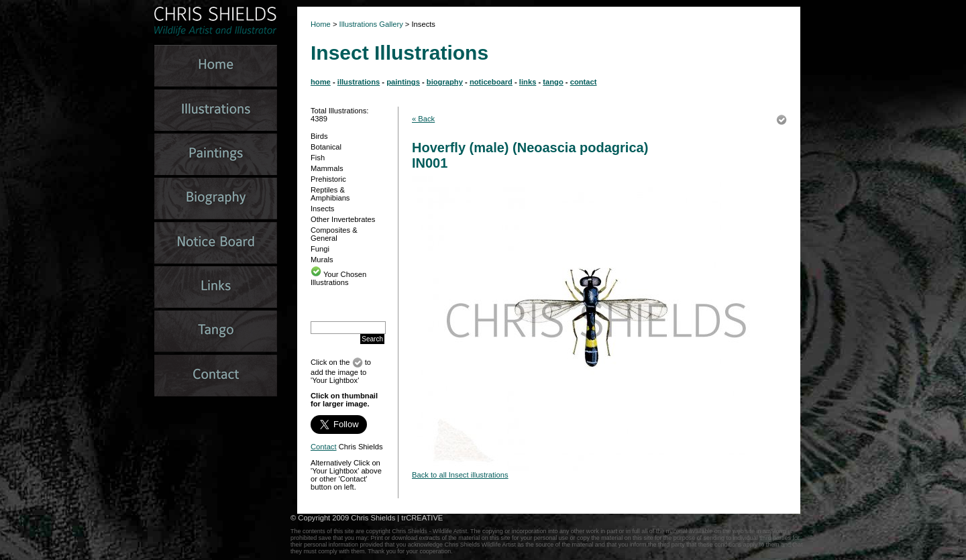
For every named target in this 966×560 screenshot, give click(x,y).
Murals (322, 260)
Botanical (326, 147)
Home (321, 24)
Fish (318, 158)
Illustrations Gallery (370, 24)
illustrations (359, 82)
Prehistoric (328, 179)
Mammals (327, 168)
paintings (403, 82)
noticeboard (491, 82)
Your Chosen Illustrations (338, 278)
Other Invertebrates (343, 219)
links (528, 82)
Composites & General (334, 234)
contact (584, 82)
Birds (319, 136)
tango (553, 82)
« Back (423, 119)
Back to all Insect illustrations (460, 475)
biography (445, 82)
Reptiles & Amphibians (330, 194)
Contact (324, 447)
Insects (322, 209)
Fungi (320, 249)
